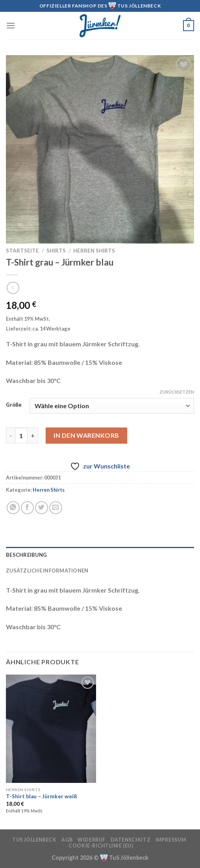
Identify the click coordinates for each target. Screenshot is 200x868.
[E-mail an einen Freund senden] (56, 508)
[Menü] (11, 25)
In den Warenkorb (86, 435)
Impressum (171, 840)
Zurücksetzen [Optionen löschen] (177, 392)
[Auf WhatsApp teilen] (13, 508)
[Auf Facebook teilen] (27, 508)
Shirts (56, 251)
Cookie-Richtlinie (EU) (101, 846)
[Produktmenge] (21, 435)
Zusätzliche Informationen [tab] (47, 571)
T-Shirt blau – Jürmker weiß (42, 796)
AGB (67, 840)
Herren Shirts (94, 251)
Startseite (22, 251)
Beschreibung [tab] (26, 555)
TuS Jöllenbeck (34, 840)
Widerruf (92, 840)
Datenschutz (131, 840)
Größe (14, 405)
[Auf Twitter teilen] (42, 508)
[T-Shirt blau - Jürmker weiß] (51, 729)
